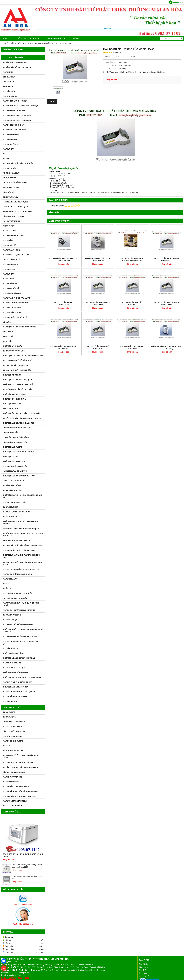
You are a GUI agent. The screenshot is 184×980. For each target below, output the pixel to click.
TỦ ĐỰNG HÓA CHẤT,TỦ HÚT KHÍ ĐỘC (23, 361)
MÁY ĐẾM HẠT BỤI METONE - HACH (17, 255)
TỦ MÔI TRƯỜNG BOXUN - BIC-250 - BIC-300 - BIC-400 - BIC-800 (23, 535)
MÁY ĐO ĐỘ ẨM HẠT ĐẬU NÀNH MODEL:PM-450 (98, 260)
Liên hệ (70, 38)
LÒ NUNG (23, 322)
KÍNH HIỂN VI (8, 87)
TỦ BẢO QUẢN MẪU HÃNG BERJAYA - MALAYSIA (22, 418)
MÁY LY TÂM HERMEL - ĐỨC (14, 502)
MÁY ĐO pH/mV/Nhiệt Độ (13, 236)
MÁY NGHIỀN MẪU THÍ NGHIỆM (15, 101)
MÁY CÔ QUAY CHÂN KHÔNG (15, 130)
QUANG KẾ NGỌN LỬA (12, 260)
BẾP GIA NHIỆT (9, 77)
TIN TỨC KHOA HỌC (53, 38)
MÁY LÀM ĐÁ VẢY (10, 579)
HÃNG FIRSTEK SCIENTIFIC (14, 216)
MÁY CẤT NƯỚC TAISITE (23, 727)
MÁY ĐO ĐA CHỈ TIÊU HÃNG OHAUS (17, 574)
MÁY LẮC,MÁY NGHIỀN (12, 250)
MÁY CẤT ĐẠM (9, 149)
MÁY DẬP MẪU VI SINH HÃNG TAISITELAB (20, 796)
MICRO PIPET (23, 226)
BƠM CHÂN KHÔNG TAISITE (14, 722)
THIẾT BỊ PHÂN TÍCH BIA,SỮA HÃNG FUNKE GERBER (20, 523)
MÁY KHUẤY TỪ (9, 245)
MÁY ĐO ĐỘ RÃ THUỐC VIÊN (14, 111)
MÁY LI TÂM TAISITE (11, 782)
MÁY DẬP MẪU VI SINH (12, 312)
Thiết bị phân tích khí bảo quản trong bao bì (23, 496)
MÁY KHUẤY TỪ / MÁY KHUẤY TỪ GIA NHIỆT (21, 106)
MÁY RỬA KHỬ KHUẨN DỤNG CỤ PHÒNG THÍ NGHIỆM (21, 604)
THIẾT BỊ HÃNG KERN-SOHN (23, 394)
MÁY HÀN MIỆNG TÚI (11, 144)
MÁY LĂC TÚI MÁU (10, 648)
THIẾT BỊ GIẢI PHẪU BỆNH (23, 653)
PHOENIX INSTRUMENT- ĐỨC (15, 481)
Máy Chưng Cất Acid (12, 663)
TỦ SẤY (6, 159)
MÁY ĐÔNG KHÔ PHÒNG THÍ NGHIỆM (23, 625)
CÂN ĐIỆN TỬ (23, 192)
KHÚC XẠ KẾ (8, 336)
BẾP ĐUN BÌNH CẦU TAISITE (14, 772)
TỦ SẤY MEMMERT (10, 507)
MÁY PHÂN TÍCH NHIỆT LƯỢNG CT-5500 (19, 550)
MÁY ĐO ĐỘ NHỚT (10, 139)
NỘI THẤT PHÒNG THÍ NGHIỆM (23, 598)
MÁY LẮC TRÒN (9, 91)
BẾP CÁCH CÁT (9, 82)
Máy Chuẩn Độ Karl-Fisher (15, 697)
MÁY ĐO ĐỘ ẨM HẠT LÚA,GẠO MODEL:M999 (132, 317)
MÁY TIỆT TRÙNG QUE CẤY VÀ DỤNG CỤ (19, 692)
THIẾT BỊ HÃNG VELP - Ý (23, 457)
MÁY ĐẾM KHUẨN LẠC (12, 293)
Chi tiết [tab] (52, 102)
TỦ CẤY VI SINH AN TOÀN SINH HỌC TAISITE (21, 767)
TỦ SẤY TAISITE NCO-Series (15, 62)
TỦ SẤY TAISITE (23, 717)
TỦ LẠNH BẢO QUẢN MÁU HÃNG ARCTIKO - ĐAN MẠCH (22, 563)
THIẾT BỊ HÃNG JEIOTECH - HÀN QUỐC (19, 452)
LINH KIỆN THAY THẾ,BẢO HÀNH (23, 437)
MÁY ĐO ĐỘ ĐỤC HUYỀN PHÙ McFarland (20, 636)
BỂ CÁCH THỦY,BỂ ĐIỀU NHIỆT (23, 183)
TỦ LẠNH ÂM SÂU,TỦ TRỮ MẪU (15, 365)
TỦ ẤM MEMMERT (10, 517)
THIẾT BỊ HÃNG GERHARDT (23, 461)
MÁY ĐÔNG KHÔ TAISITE (13, 741)
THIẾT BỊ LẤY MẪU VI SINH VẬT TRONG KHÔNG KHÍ (22, 556)
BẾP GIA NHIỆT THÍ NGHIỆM (14, 731)
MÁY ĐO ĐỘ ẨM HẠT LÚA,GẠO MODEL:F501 (98, 273)
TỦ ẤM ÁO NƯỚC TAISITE (13, 806)
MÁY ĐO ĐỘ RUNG (10, 264)
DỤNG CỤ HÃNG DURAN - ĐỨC (15, 442)
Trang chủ (7, 38)
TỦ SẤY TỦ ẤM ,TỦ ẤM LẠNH (14, 351)
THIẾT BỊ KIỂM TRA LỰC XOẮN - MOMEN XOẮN (21, 413)
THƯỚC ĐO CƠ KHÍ (23, 409)
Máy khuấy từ (144, 976)
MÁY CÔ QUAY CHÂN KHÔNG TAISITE (18, 763)
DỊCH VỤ (35, 38)
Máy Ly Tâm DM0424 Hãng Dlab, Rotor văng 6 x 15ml (23, 855)
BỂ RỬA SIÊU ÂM (23, 178)
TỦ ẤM (6, 154)
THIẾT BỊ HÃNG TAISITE (23, 447)
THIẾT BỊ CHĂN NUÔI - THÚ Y (15, 399)
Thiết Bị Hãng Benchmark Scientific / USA (23, 677)
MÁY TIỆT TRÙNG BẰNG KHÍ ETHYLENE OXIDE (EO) (22, 642)
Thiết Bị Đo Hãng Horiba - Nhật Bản (23, 658)
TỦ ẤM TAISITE (23, 712)
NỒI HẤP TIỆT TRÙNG (23, 221)
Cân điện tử (143, 964)
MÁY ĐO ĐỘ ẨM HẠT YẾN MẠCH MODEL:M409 (166, 273)
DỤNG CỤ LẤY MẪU (23, 433)
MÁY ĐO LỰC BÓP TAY (23, 308)
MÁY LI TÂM (8, 72)
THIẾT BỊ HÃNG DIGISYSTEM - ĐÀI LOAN (23, 476)
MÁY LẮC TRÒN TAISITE (13, 736)
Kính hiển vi (143, 967)
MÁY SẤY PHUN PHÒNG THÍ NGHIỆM (17, 682)
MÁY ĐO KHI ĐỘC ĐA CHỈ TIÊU (15, 466)
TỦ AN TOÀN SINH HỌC (23, 490)
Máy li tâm (143, 973)
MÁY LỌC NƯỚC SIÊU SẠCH (14, 668)
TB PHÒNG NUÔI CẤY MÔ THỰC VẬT (17, 389)
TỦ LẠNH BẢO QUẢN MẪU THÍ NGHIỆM (18, 163)
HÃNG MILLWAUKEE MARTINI (23, 471)
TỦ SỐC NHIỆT (9, 584)
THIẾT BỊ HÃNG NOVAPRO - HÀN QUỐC (19, 423)
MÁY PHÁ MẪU (9, 269)
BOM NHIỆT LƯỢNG (23, 187)
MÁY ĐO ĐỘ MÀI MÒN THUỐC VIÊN (17, 120)
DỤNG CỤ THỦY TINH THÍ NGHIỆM (16, 428)
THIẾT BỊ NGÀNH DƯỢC (12, 346)
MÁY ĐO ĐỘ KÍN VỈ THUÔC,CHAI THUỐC (19, 610)
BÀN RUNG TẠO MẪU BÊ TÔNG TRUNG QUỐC (21, 529)
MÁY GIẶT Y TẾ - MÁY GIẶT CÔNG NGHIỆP (20, 327)
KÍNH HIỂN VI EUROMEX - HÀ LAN (16, 541)
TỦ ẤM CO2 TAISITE (11, 746)
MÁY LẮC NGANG (10, 96)
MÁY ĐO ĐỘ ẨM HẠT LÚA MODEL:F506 (64, 304)
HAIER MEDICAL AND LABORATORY (17, 211)
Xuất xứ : (114, 66)
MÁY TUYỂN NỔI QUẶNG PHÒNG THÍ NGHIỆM (21, 569)
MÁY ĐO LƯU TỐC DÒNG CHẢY (15, 303)
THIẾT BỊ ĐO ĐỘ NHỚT (12, 375)
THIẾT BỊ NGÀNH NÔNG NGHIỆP (16, 672)
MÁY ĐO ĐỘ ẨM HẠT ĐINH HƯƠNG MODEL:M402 (64, 317)
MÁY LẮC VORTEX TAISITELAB (15, 801)
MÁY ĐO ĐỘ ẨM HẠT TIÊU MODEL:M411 (132, 273)
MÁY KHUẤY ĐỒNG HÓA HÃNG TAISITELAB (20, 791)
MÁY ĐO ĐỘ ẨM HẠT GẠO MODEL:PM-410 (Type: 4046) (166, 317)
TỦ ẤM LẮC (23, 589)
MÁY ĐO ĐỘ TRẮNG (11, 135)
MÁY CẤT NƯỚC (9, 168)
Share (108, 57)
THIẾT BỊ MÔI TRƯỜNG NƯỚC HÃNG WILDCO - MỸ (23, 356)
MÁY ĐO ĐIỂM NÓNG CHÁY (14, 125)
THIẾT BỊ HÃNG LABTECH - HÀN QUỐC (23, 385)
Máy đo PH (143, 970)
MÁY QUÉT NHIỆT (10, 620)
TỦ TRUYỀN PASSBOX (12, 615)
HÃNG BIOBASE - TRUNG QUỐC (23, 207)
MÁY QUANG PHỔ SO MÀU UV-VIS (23, 298)
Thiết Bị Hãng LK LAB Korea (23, 687)
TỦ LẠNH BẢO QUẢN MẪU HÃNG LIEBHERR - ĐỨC (23, 545)
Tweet (119, 57)
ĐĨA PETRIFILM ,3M (11, 197)
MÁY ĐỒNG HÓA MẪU (23, 288)
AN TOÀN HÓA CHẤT (23, 173)
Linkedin (131, 57)
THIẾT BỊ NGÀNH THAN (12, 404)
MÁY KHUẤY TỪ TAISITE (13, 777)
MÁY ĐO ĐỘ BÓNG (11, 701)
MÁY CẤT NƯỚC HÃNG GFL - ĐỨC (23, 512)
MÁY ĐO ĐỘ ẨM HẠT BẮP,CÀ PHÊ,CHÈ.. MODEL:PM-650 (132, 260)
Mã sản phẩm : (112, 62)
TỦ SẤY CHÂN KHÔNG (23, 485)
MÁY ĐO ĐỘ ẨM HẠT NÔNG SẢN (16, 317)
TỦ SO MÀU (8, 341)
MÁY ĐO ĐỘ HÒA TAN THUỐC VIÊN (17, 115)
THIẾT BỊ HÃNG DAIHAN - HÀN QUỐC (23, 380)
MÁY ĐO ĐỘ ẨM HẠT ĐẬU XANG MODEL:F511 (166, 260)
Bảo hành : (113, 69)
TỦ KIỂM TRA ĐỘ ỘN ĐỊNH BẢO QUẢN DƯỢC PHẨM (21, 757)
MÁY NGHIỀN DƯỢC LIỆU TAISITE (16, 787)
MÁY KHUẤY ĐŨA (23, 284)
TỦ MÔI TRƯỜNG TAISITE (13, 751)
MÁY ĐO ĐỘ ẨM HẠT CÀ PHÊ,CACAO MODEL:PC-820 (64, 260)
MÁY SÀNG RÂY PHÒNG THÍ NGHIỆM (18, 593)
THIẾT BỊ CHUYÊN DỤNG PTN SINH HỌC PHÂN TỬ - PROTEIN (23, 631)
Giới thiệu (21, 38)
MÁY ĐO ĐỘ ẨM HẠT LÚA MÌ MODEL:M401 (98, 317)
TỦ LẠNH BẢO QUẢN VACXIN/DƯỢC (17, 370)
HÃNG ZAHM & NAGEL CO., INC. (16, 202)
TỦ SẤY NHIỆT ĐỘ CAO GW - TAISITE (18, 67)
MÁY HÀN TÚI (8, 279)
